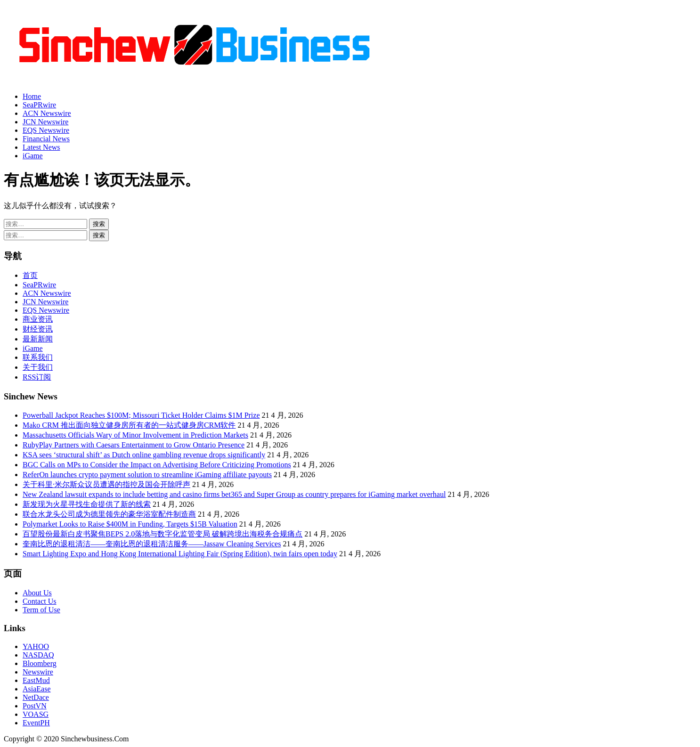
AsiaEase (37, 689)
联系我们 (38, 357)
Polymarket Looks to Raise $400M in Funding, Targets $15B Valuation (130, 524)
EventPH (36, 723)
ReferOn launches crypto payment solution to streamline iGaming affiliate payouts (147, 475)
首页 (30, 275)
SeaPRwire (39, 105)
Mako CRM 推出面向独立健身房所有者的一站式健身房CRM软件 (129, 425)
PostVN (35, 706)
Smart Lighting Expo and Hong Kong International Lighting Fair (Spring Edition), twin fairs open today (180, 554)
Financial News (46, 139)
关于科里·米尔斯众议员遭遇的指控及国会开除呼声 (106, 484)
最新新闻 (38, 339)
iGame (33, 156)
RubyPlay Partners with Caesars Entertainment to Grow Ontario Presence (134, 445)
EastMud (36, 680)
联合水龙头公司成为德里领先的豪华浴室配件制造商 (109, 514)
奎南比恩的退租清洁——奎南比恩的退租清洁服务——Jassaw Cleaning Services (152, 544)
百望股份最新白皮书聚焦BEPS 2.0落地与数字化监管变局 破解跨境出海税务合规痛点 (163, 534)
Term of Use (41, 610)
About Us (37, 593)
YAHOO (36, 646)
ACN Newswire (47, 113)
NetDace (36, 697)
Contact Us (40, 601)
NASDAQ (38, 655)
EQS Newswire (46, 130)
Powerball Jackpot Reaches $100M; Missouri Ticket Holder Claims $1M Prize (141, 415)
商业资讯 (38, 319)
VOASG (36, 714)
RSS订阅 (37, 377)
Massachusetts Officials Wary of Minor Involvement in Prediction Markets (135, 435)
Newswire (38, 672)
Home (32, 96)
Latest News (41, 147)
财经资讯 (38, 329)
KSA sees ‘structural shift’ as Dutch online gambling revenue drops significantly (144, 455)
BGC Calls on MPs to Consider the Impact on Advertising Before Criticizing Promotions (157, 465)
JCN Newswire (45, 122)
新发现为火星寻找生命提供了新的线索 (87, 504)
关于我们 (38, 367)
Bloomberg (40, 663)
